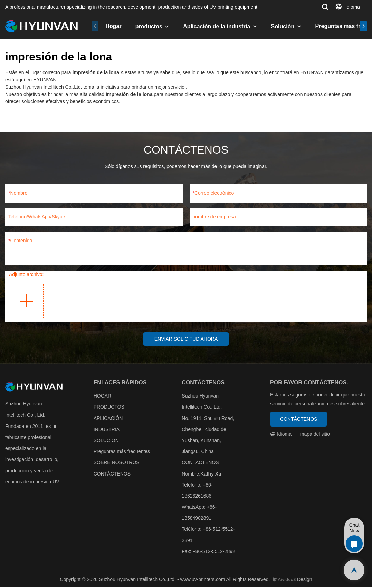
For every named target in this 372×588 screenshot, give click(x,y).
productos (149, 26)
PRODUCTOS (109, 408)
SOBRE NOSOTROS (117, 464)
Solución (283, 26)
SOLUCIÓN (106, 441)
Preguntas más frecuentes (122, 452)
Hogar (113, 26)
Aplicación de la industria (217, 26)
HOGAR (102, 397)
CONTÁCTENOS (112, 475)
